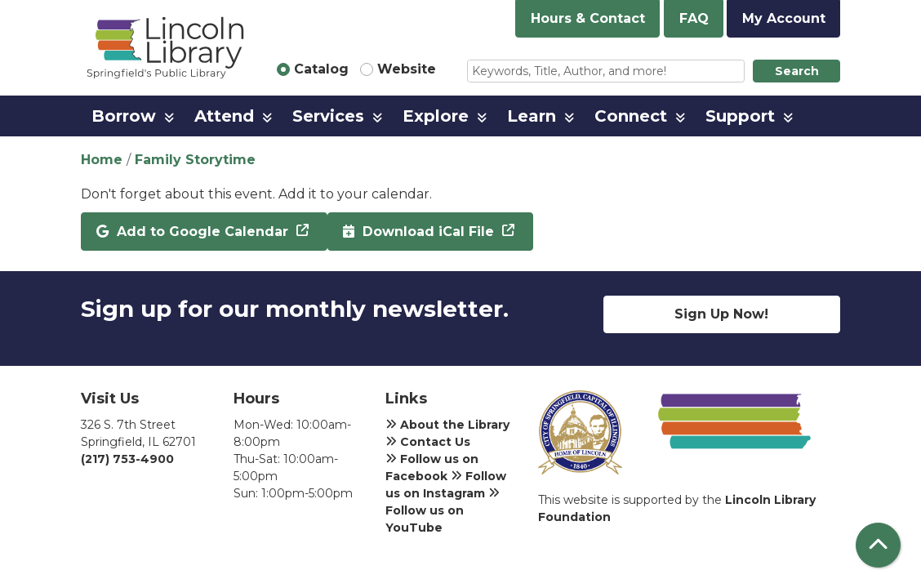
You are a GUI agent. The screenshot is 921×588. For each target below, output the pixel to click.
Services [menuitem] (328, 116)
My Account (784, 18)
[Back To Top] (878, 545)
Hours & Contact (588, 18)
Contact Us (428, 442)
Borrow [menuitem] (124, 116)
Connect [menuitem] (631, 116)
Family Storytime (195, 160)
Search (797, 71)
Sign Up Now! (721, 314)
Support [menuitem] (740, 116)
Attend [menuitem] (224, 116)
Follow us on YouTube (443, 510)
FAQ (694, 18)
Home (102, 160)
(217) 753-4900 (127, 459)
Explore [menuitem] (436, 116)
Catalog (321, 69)
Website (407, 69)
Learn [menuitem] (532, 116)
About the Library (447, 425)
